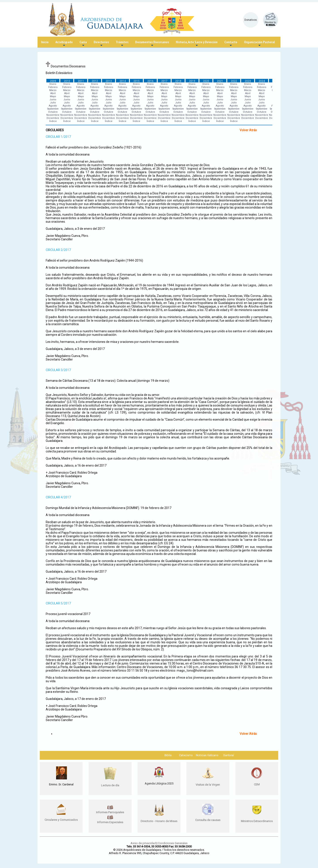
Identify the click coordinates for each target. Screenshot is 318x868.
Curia (83, 44)
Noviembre (53, 115)
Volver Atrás (248, 130)
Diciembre (53, 118)
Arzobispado (64, 44)
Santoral (229, 755)
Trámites (122, 44)
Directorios (101, 44)
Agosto (53, 106)
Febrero (53, 87)
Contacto (231, 44)
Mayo (53, 96)
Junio (53, 100)
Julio (53, 103)
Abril (53, 93)
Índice (53, 121)
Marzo (53, 90)
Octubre (53, 112)
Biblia (168, 755)
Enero (53, 84)
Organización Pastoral (259, 44)
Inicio (45, 42)
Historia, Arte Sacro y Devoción (197, 44)
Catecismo (186, 755)
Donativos (251, 20)
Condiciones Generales (173, 843)
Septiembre (53, 109)
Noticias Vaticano (207, 755)
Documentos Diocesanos (152, 44)
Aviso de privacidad (143, 843)
